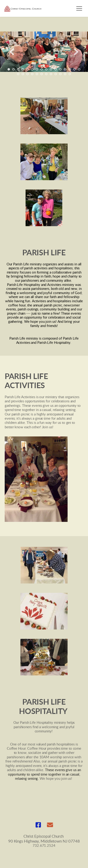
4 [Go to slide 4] (23, 69)
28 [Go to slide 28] (70, 74)
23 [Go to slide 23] (46, 74)
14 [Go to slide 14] (70, 69)
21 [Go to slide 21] (37, 74)
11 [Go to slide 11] (56, 69)
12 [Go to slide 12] (61, 69)
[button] (79, 8)
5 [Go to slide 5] (28, 69)
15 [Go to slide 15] (75, 69)
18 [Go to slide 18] (23, 74)
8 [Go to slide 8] (42, 69)
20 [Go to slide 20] (32, 74)
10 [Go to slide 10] (51, 69)
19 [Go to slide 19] (28, 74)
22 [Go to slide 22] (42, 74)
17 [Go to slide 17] (18, 74)
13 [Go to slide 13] (65, 69)
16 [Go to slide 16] (79, 69)
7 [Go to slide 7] (37, 69)
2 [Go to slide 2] (14, 69)
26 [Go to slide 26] (61, 74)
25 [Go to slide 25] (56, 74)
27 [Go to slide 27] (65, 74)
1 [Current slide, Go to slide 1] (9, 69)
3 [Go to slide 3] (18, 69)
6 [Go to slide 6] (32, 69)
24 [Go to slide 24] (51, 74)
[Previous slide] (12, 52)
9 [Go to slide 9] (46, 69)
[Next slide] (76, 52)
